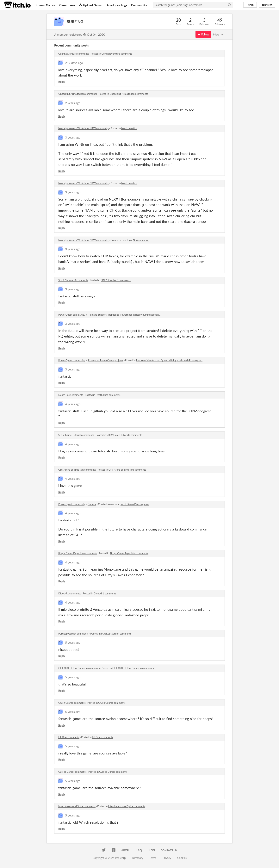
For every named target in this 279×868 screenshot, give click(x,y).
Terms (153, 858)
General (92, 504)
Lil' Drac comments (69, 737)
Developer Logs (116, 5)
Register (267, 5)
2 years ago (73, 103)
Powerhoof (126, 315)
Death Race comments (71, 395)
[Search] (229, 5)
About (126, 850)
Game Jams (67, 5)
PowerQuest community (72, 315)
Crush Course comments (72, 703)
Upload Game (90, 5)
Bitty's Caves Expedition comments (78, 553)
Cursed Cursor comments (72, 772)
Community (139, 5)
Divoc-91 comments (70, 593)
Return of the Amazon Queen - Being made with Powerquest (169, 360)
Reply (62, 82)
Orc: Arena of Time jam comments (77, 470)
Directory (138, 858)
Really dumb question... (148, 315)
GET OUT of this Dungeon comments (79, 668)
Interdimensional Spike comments (77, 806)
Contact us (169, 850)
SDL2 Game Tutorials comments (76, 435)
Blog (151, 850)
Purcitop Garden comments (73, 634)
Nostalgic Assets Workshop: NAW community (84, 128)
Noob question (129, 128)
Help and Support (97, 315)
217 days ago (74, 63)
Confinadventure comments (74, 54)
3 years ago (73, 137)
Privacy (167, 858)
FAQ (139, 850)
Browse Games (45, 5)
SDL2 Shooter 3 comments (73, 280)
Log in (250, 5)
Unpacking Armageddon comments (78, 94)
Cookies (182, 858)
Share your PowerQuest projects (105, 360)
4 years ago (73, 404)
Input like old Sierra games (135, 504)
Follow (203, 34)
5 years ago (73, 642)
